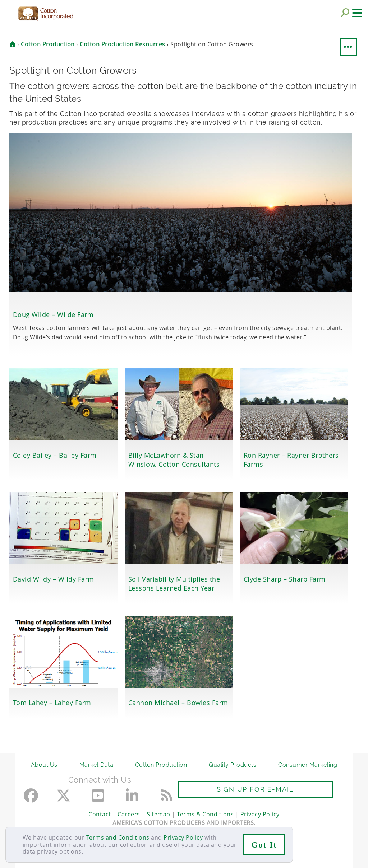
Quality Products (233, 765)
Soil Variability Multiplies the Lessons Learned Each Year (174, 584)
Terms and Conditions (118, 837)
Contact (100, 814)
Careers (129, 814)
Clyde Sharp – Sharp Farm (285, 579)
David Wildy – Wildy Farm (54, 579)
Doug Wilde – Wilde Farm (53, 314)
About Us (44, 765)
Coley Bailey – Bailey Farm (55, 455)
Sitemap (158, 814)
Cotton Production (161, 765)
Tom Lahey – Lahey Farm (52, 703)
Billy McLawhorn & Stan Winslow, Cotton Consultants (174, 460)
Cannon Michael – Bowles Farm (178, 703)
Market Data (96, 765)
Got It (264, 845)
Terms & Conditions (205, 814)
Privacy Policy (183, 837)
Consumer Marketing (308, 765)
